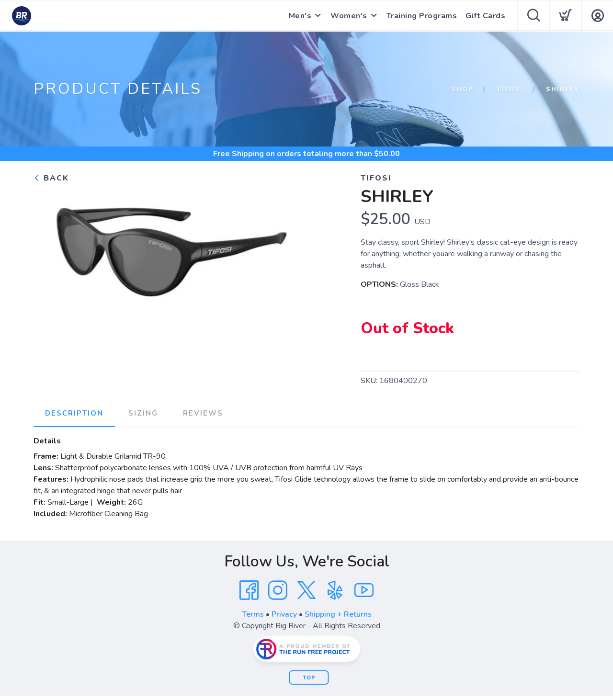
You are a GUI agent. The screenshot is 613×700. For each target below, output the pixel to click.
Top (309, 678)
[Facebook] (249, 590)
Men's (300, 16)
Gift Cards (485, 16)
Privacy (284, 614)
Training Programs (422, 16)
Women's (349, 16)
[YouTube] (364, 590)
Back (51, 178)
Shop (462, 90)
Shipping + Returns (338, 614)
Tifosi (510, 90)
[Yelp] (335, 590)
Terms (253, 614)
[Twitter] (306, 590)
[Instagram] (278, 590)
